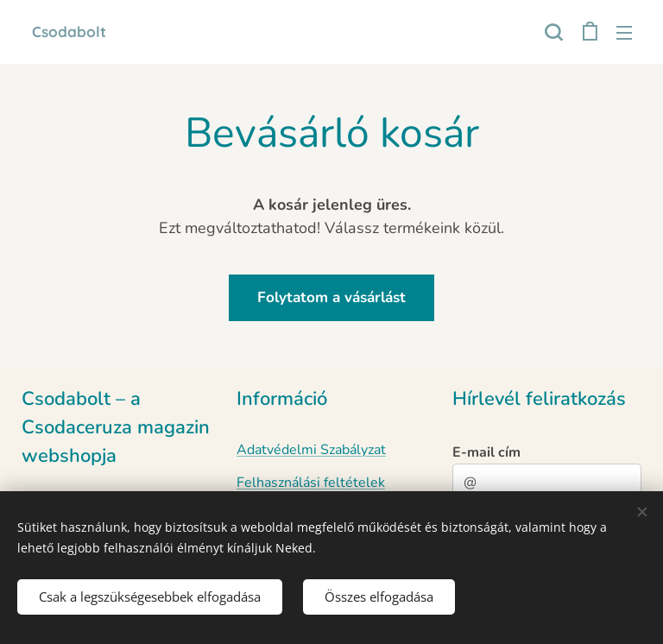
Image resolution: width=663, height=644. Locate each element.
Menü (624, 33)
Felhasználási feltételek (311, 483)
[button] (553, 32)
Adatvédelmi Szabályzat (311, 450)
